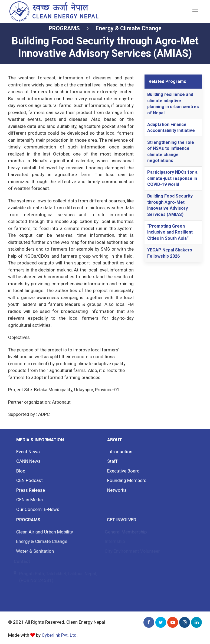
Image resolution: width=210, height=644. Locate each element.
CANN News (27, 461)
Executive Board (121, 471)
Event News (27, 452)
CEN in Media (28, 500)
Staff (110, 461)
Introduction (118, 452)
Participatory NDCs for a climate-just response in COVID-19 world (172, 178)
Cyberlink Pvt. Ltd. (60, 635)
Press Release (29, 490)
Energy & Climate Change (129, 28)
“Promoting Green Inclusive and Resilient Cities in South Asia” (170, 232)
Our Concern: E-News (36, 509)
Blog (20, 471)
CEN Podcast (28, 480)
